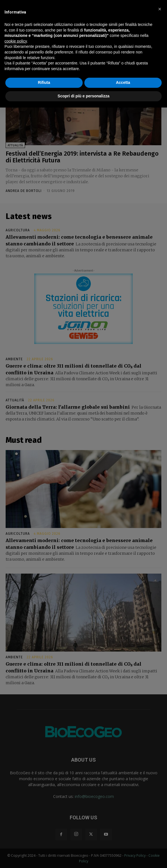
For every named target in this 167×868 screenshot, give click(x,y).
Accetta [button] (123, 82)
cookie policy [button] (16, 41)
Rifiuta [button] (44, 82)
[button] (160, 9)
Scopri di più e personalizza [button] (83, 96)
